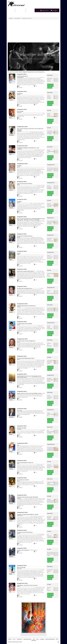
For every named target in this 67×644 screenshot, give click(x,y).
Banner (10, 639)
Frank (10, 225)
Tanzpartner (19, 639)
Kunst (37, 639)
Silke (10, 365)
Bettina (11, 172)
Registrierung (45, 10)
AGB (57, 639)
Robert (11, 242)
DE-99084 (20, 87)
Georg (11, 383)
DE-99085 (20, 142)
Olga (10, 330)
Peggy (11, 574)
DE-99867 (20, 266)
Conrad (11, 400)
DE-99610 (20, 296)
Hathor (11, 154)
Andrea (11, 295)
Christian (11, 278)
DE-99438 (20, 527)
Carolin (11, 452)
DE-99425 (20, 213)
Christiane (11, 135)
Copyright (42, 639)
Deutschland (17, 18)
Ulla (10, 592)
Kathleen (11, 557)
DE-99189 (20, 160)
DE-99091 (20, 350)
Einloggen (55, 10)
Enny (10, 486)
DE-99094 (20, 281)
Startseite (12, 10)
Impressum (34, 640)
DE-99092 (20, 580)
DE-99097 (20, 487)
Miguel (11, 260)
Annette (11, 312)
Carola (11, 521)
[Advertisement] (34, 31)
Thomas (11, 100)
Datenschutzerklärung (50, 639)
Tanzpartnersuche (21, 10)
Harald (11, 434)
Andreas (11, 504)
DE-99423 (20, 196)
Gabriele (11, 208)
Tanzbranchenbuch (27, 639)
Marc (10, 83)
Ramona (11, 347)
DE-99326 (20, 229)
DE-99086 (20, 417)
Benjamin (11, 417)
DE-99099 (20, 247)
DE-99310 (20, 508)
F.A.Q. (14, 639)
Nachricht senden (50, 86)
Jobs (34, 639)
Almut (10, 118)
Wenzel (11, 539)
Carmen (11, 190)
